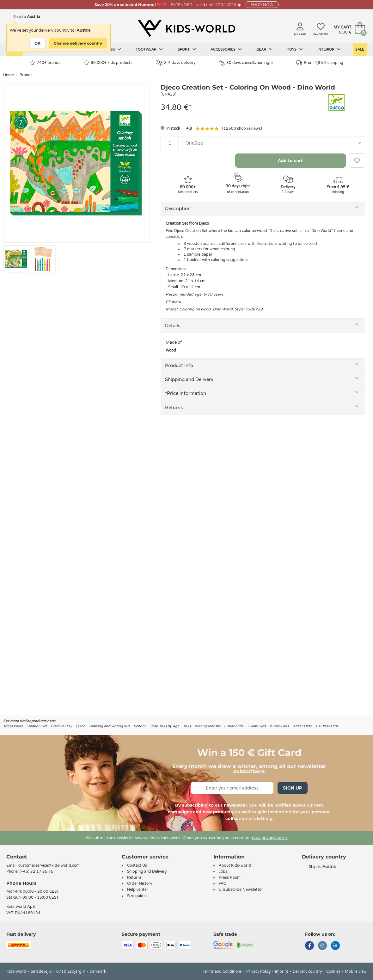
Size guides (137, 896)
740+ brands (45, 63)
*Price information (186, 393)
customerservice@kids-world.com (49, 865)
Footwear (149, 49)
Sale (360, 50)
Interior (329, 49)
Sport (187, 49)
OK (37, 43)
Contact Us (137, 865)
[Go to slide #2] (43, 259)
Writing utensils (207, 726)
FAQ (223, 883)
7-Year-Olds (256, 726)
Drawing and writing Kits (110, 726)
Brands (26, 75)
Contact (17, 857)
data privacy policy (270, 838)
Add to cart (290, 160)
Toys (295, 49)
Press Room (230, 877)
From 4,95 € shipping (320, 63)
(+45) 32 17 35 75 (37, 871)
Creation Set (37, 726)
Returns (174, 408)
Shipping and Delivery (189, 379)
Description (178, 209)
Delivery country (307, 971)
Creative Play (61, 726)
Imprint (282, 971)
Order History (140, 883)
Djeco (81, 726)
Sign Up (293, 788)
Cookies (333, 971)
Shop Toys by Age (164, 726)
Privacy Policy (258, 971)
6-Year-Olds (234, 726)
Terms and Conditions (222, 971)
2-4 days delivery (176, 63)
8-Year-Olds (279, 726)
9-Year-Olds (302, 726)
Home (9, 75)
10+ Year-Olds (327, 726)
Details (173, 326)
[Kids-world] (186, 29)
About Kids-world (235, 865)
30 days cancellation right (246, 63)
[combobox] (274, 143)
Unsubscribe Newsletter (241, 889)
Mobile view (356, 971)
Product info (179, 365)
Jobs (223, 871)
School (140, 726)
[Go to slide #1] (16, 259)
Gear (264, 49)
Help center (138, 889)
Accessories (226, 49)
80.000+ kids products (108, 63)
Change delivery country (78, 43)
